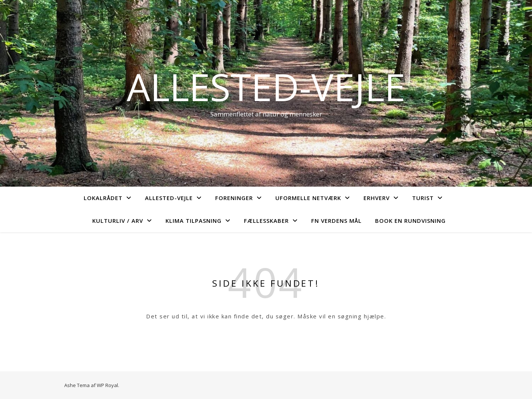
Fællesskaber (266, 221)
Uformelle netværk (308, 198)
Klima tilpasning (194, 221)
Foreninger (234, 198)
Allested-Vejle (266, 87)
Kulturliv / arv (118, 221)
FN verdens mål (336, 221)
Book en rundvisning (410, 221)
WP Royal (107, 385)
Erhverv (377, 198)
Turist (423, 198)
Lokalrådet (103, 198)
